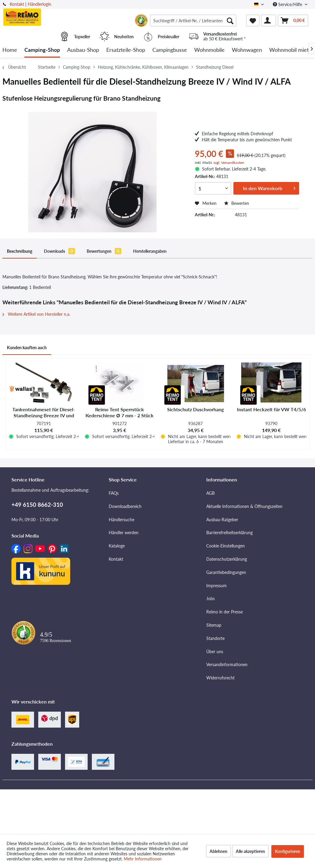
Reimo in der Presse (225, 612)
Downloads (59, 251)
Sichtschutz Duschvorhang (195, 409)
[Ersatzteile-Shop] (126, 50)
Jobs (211, 599)
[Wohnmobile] (209, 50)
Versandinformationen (227, 664)
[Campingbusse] (170, 50)
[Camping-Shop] (42, 50)
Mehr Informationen (143, 859)
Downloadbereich (125, 506)
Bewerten (237, 203)
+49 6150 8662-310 (37, 505)
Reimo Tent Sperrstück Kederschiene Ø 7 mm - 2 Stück (120, 412)
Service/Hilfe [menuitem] (288, 4)
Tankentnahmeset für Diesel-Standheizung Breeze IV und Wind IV (44, 412)
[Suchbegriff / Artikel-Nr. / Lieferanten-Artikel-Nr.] (193, 20)
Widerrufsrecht (220, 678)
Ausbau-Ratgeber (222, 520)
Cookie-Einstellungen (226, 546)
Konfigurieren (288, 851)
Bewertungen (104, 251)
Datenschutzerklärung (227, 559)
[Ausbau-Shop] (83, 50)
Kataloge (117, 546)
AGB (211, 493)
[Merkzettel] (253, 20)
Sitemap (214, 625)
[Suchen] (230, 20)
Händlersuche (122, 520)
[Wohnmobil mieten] (292, 50)
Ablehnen (218, 851)
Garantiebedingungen (226, 572)
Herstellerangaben (150, 251)
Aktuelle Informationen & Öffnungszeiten (244, 506)
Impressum (217, 586)
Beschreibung (20, 251)
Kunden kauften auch (27, 348)
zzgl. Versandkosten (229, 163)
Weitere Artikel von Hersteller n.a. (36, 314)
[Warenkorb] (293, 20)
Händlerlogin (39, 4)
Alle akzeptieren (250, 851)
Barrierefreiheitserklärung (229, 533)
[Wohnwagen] (247, 50)
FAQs (114, 493)
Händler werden (124, 533)
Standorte (215, 638)
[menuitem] (193, 20)
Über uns (215, 652)
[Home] (10, 50)
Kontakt (17, 4)
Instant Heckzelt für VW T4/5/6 (271, 409)
